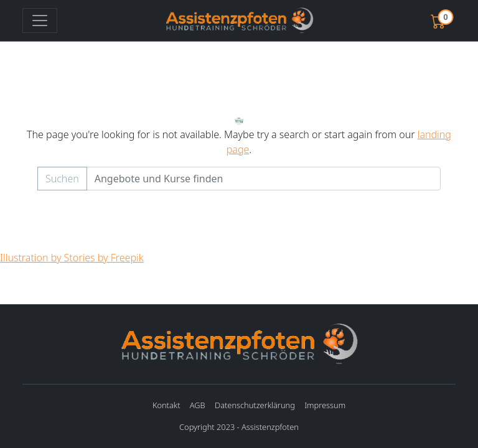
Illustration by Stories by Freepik (72, 258)
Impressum (325, 405)
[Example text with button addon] (264, 179)
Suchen (62, 179)
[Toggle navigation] (40, 21)
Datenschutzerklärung (255, 405)
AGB (198, 405)
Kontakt (166, 405)
